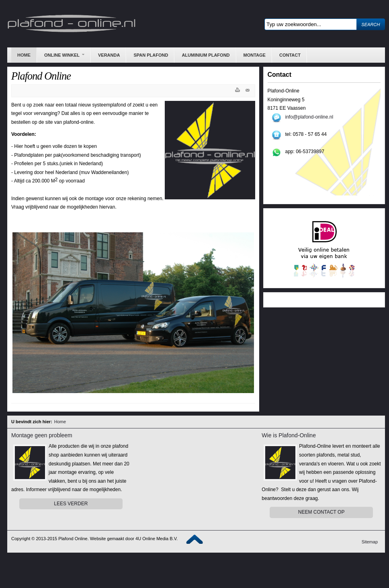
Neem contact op (321, 512)
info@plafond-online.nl (309, 117)
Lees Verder (71, 504)
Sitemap (370, 542)
